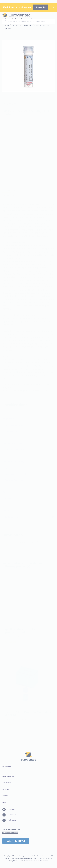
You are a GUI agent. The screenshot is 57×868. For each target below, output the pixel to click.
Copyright (8, 856)
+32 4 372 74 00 (46, 858)
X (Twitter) (9, 820)
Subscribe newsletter (10, 833)
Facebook (9, 815)
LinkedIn (9, 810)
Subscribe (41, 7)
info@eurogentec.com (28, 858)
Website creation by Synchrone (36, 861)
